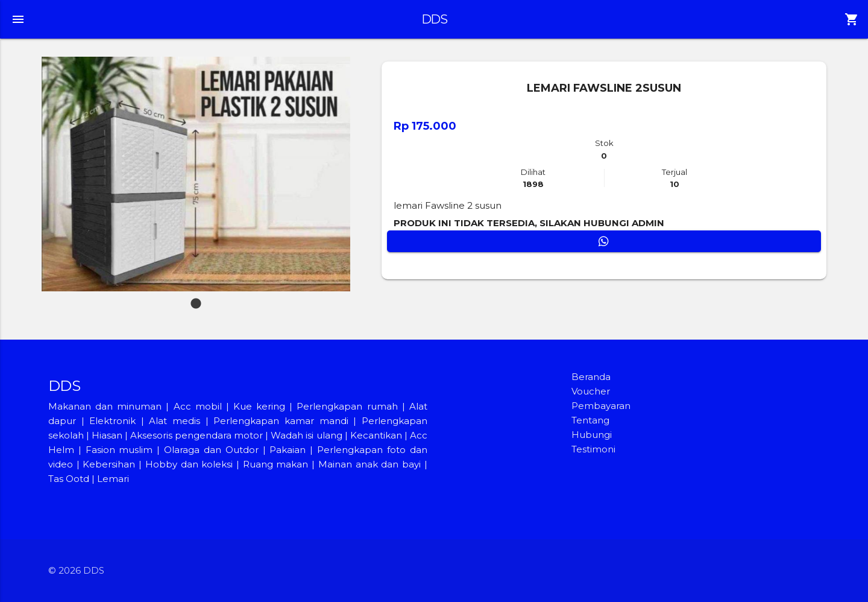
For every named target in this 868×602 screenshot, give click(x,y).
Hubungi (592, 435)
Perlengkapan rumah (347, 406)
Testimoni (593, 449)
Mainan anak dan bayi (370, 464)
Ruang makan (277, 464)
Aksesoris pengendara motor (197, 435)
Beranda (591, 377)
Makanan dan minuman (105, 406)
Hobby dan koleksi (189, 464)
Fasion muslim (119, 450)
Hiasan (107, 435)
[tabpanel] (196, 174)
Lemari (113, 479)
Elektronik (112, 421)
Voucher (591, 391)
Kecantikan (376, 435)
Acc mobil (198, 406)
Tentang (590, 420)
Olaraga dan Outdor (211, 450)
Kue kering (261, 406)
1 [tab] (196, 298)
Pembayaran (601, 406)
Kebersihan (109, 464)
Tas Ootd (69, 479)
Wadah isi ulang (306, 435)
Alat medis (175, 421)
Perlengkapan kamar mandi (281, 421)
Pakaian (288, 450)
